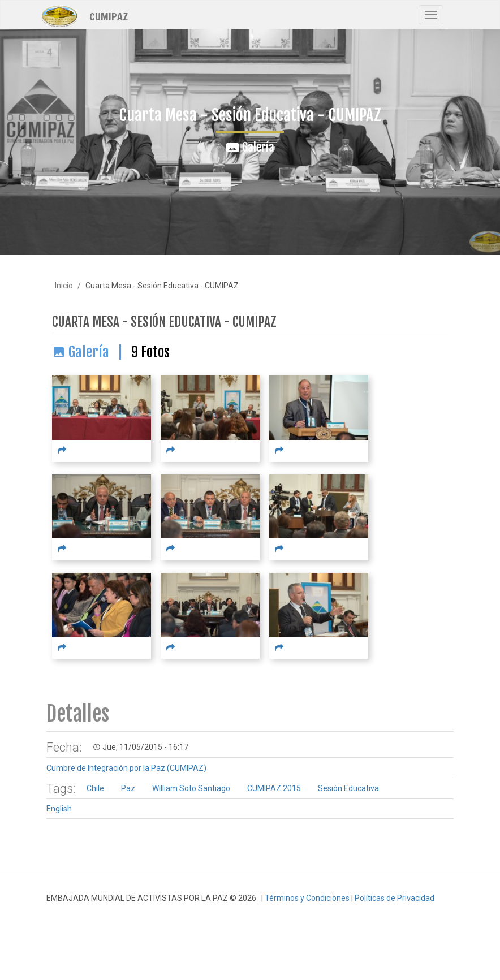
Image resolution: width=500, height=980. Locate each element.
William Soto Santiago (191, 788)
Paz (128, 788)
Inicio (64, 286)
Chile (95, 788)
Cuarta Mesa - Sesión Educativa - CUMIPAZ (164, 322)
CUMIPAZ (109, 16)
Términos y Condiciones (307, 898)
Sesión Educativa (348, 788)
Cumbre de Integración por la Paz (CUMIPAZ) (126, 768)
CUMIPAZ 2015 (274, 788)
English (59, 809)
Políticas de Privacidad (395, 898)
